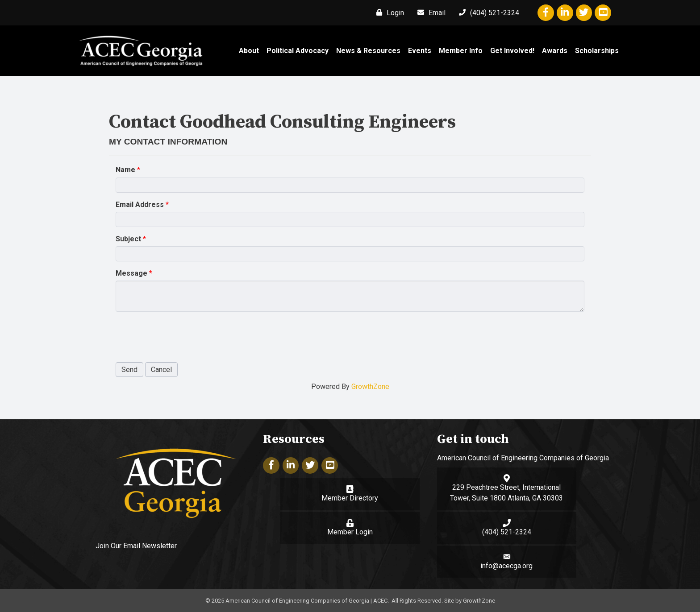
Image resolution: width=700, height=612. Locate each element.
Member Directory (350, 498)
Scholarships (597, 51)
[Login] (388, 12)
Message (131, 273)
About (249, 51)
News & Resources (368, 51)
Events (420, 51)
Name (125, 170)
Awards (555, 51)
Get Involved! (512, 51)
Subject (128, 239)
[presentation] (183, 336)
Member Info (461, 51)
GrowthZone (370, 387)
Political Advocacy (298, 51)
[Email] (429, 12)
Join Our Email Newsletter (136, 545)
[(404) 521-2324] (487, 12)
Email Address (140, 205)
